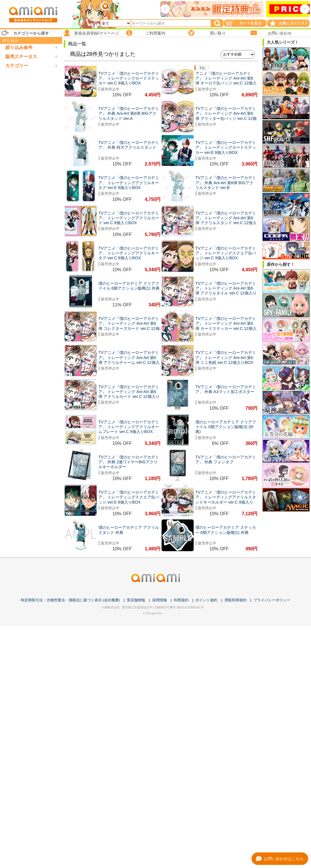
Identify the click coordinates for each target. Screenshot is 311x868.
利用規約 (181, 600)
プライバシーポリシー (272, 600)
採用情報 (160, 600)
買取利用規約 (236, 600)
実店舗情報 (136, 600)
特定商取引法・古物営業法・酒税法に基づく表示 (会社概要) (70, 600)
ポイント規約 (206, 600)
